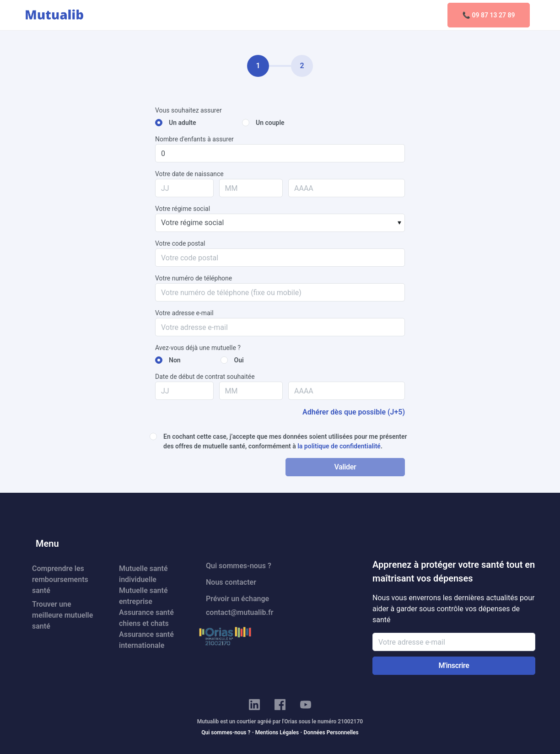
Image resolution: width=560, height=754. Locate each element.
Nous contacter (231, 582)
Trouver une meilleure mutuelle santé (62, 615)
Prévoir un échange (237, 599)
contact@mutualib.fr (240, 612)
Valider (345, 467)
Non (175, 360)
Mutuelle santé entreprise (143, 596)
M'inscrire (454, 665)
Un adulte (183, 123)
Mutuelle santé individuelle (143, 574)
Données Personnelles (331, 732)
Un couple (270, 123)
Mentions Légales (277, 732)
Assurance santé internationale (146, 640)
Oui (239, 360)
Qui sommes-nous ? (239, 566)
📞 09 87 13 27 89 (489, 15)
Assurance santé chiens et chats (146, 618)
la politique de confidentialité (339, 446)
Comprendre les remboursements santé (60, 579)
